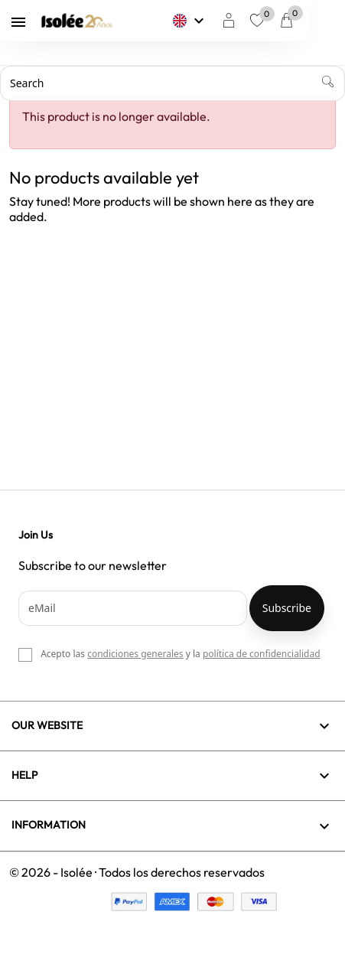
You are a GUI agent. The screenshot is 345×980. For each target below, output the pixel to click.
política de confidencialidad (262, 654)
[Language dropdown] (226, 21)
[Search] (172, 83)
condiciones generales (135, 654)
